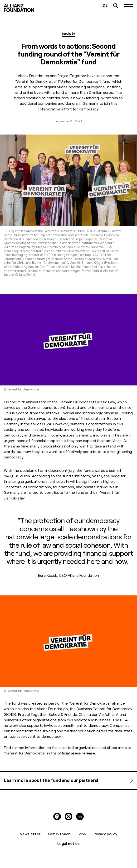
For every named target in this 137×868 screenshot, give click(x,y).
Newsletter (30, 834)
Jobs (82, 834)
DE (105, 5)
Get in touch (59, 834)
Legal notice (68, 843)
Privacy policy (105, 834)
